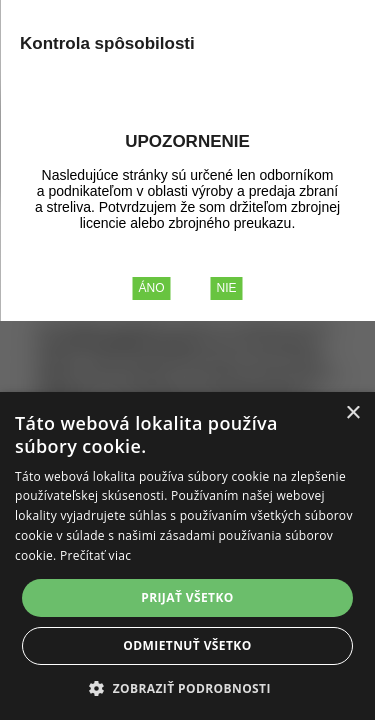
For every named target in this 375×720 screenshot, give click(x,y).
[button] (187, 687)
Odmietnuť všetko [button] (187, 645)
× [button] (352, 413)
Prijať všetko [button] (187, 597)
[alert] (187, 556)
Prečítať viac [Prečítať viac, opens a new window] (95, 555)
